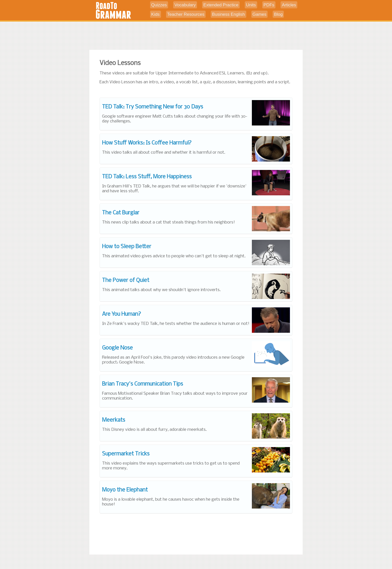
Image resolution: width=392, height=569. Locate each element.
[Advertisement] (196, 36)
